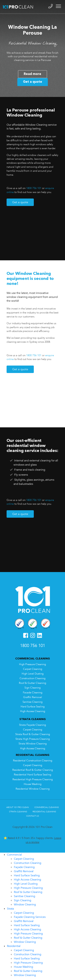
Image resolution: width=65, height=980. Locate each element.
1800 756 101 (34, 188)
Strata (10, 909)
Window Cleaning (25, 905)
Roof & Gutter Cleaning (32, 683)
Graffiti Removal (33, 697)
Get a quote (33, 82)
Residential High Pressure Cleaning (33, 779)
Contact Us (33, 816)
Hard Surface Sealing (33, 707)
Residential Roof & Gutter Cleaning (33, 770)
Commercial (14, 855)
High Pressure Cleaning (32, 664)
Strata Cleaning (18, 812)
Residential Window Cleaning (33, 789)
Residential (14, 946)
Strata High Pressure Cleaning (33, 739)
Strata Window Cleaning (33, 744)
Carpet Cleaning (33, 669)
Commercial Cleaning (47, 807)
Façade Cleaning (24, 867)
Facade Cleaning (33, 693)
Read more (32, 74)
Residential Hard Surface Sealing (32, 775)
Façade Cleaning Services (30, 917)
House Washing (33, 784)
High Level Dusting (33, 674)
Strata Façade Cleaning (32, 725)
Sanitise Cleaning (32, 702)
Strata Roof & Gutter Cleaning (33, 734)
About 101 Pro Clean (18, 807)
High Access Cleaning (33, 711)
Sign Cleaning (32, 688)
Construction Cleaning (32, 678)
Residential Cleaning (44, 812)
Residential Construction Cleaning (33, 761)
